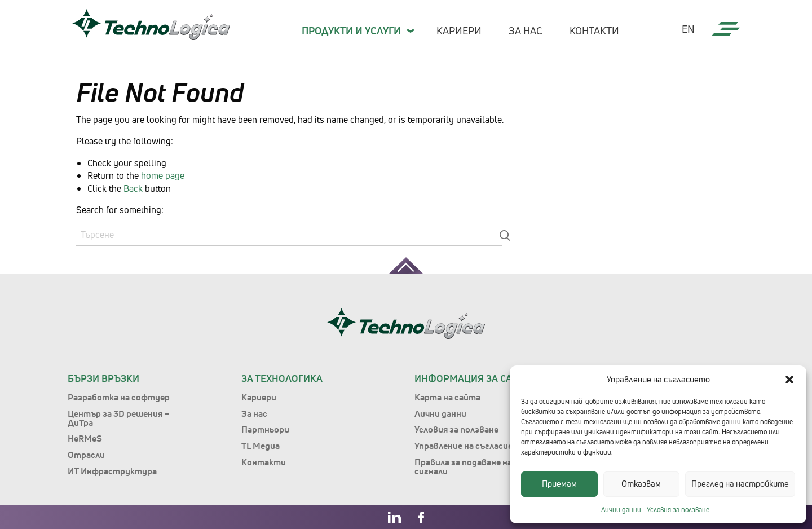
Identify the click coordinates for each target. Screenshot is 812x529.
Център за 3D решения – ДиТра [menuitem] (119, 418)
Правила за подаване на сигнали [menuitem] (463, 466)
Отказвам (641, 484)
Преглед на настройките (740, 484)
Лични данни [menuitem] (440, 413)
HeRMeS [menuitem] (85, 438)
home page (163, 175)
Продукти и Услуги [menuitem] (351, 30)
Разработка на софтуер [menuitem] (119, 397)
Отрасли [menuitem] (86, 455)
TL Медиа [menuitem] (261, 446)
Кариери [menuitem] (459, 30)
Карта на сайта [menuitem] (447, 397)
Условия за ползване (678, 510)
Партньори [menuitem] (265, 429)
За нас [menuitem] (526, 30)
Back (133, 188)
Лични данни (621, 510)
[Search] (289, 235)
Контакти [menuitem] (594, 30)
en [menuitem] (688, 29)
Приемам (559, 484)
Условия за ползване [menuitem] (456, 429)
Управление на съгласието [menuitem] (470, 446)
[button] (789, 380)
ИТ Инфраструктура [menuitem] (112, 471)
